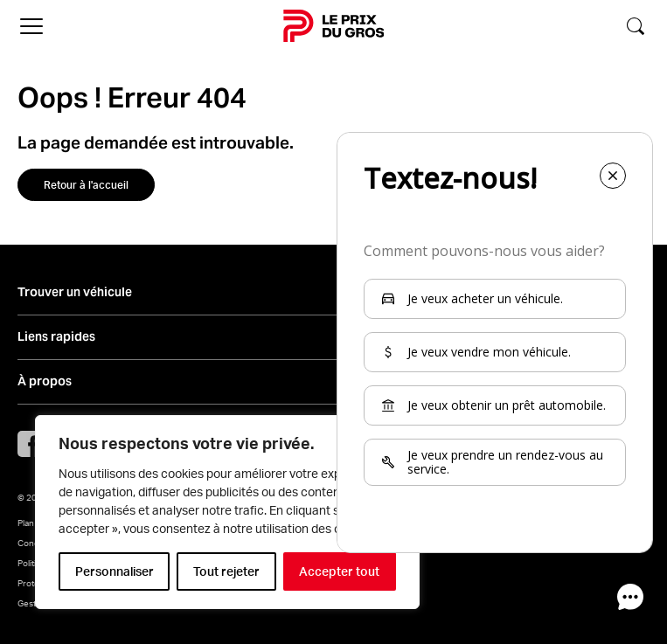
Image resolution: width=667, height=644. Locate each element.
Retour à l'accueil (86, 185)
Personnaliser (115, 571)
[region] (227, 512)
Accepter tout (339, 571)
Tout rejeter (226, 571)
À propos (45, 381)
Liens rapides (56, 337)
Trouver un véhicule (75, 292)
